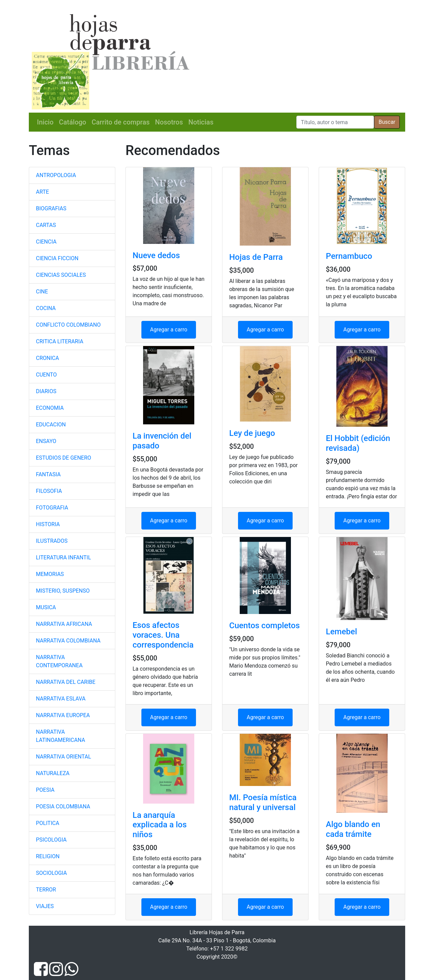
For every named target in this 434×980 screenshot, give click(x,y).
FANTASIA (48, 474)
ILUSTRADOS (52, 541)
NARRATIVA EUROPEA (63, 715)
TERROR (46, 890)
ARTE (42, 192)
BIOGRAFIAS (51, 208)
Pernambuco (349, 256)
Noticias (201, 122)
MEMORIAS (50, 574)
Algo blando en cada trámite (353, 829)
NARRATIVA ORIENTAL (64, 757)
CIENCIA (46, 242)
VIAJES (45, 906)
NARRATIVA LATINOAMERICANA (61, 736)
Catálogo (73, 122)
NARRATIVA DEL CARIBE (66, 682)
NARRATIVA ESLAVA (61, 699)
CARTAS (46, 225)
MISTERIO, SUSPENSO (63, 591)
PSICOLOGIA (51, 840)
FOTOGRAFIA (52, 508)
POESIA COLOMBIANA (63, 806)
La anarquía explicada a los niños (160, 825)
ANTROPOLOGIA (56, 175)
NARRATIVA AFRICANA (64, 624)
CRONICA (47, 358)
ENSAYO (46, 441)
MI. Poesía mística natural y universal (263, 802)
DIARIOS (46, 391)
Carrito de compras (121, 122)
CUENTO (46, 375)
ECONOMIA (50, 408)
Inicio (45, 122)
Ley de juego (252, 433)
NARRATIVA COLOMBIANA (68, 641)
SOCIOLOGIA (51, 873)
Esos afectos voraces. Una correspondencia (163, 635)
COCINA (46, 308)
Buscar (387, 122)
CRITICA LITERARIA (60, 341)
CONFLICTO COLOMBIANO (68, 325)
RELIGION (48, 856)
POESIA (45, 790)
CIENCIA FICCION (57, 258)
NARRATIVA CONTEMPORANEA (59, 661)
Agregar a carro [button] (169, 330)
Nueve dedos (156, 255)
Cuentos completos (264, 626)
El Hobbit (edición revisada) (358, 443)
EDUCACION (51, 425)
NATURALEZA (53, 773)
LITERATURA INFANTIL (63, 558)
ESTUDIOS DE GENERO (64, 458)
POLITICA (48, 823)
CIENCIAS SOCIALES (61, 275)
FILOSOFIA (49, 491)
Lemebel (341, 632)
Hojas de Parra (256, 257)
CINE (42, 292)
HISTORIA (48, 524)
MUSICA (46, 607)
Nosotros (169, 122)
